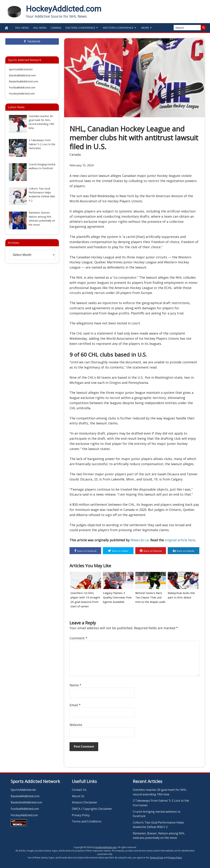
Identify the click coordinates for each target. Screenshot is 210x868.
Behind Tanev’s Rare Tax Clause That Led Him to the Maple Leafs (151, 597)
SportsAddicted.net (21, 69)
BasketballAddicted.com (24, 81)
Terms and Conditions (87, 821)
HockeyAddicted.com (64, 9)
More (147, 28)
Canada (56, 28)
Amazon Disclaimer (85, 802)
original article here (180, 540)
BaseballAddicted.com (22, 75)
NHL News (22, 28)
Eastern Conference (82, 28)
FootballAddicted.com (22, 87)
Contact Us (79, 790)
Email (75, 705)
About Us (78, 796)
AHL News (40, 28)
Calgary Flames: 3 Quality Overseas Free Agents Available (118, 597)
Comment (78, 638)
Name (75, 685)
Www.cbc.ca (140, 540)
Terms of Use (157, 857)
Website (76, 725)
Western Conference (120, 28)
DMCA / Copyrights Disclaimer (92, 809)
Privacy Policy (81, 815)
